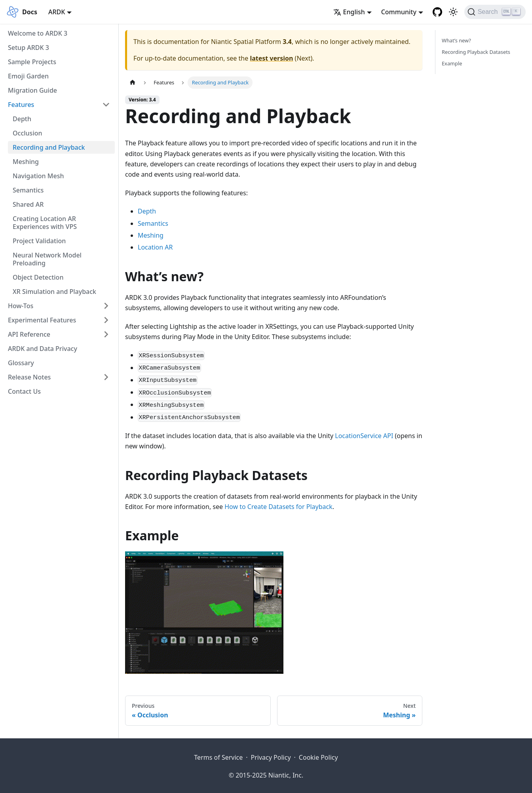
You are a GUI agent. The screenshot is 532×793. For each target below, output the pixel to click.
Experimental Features (42, 320)
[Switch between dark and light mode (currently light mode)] (453, 12)
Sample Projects (32, 62)
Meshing (26, 162)
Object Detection (38, 277)
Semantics (28, 190)
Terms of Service (218, 757)
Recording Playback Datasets (476, 52)
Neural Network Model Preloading (47, 259)
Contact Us (24, 391)
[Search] (495, 12)
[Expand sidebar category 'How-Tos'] (106, 306)
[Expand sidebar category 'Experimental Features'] (106, 320)
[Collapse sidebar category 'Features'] (106, 105)
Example (452, 63)
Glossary (21, 363)
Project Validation (39, 241)
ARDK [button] (57, 12)
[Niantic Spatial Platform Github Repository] (437, 12)
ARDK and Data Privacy (43, 349)
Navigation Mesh (38, 176)
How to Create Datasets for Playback (278, 507)
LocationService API (364, 436)
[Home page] (133, 83)
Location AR (155, 247)
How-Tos (21, 306)
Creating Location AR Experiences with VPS (45, 223)
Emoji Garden (28, 76)
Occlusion (28, 133)
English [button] (349, 12)
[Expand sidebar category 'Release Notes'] (106, 377)
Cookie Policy (318, 757)
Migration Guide (32, 90)
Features (21, 105)
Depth (22, 119)
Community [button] (399, 12)
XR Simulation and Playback (54, 292)
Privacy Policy (271, 757)
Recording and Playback (49, 147)
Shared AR (28, 204)
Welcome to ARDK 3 (38, 33)
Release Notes (29, 377)
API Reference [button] (29, 334)
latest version (271, 58)
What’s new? (456, 40)
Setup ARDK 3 (28, 48)
